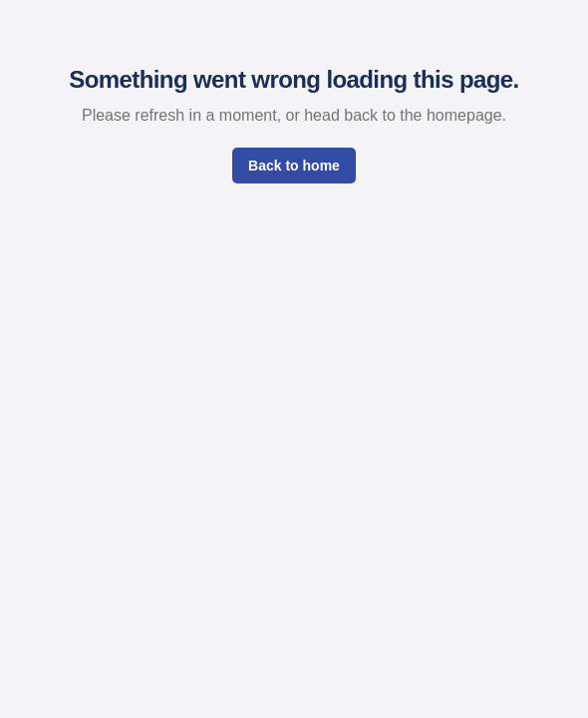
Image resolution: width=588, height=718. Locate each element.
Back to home (294, 166)
